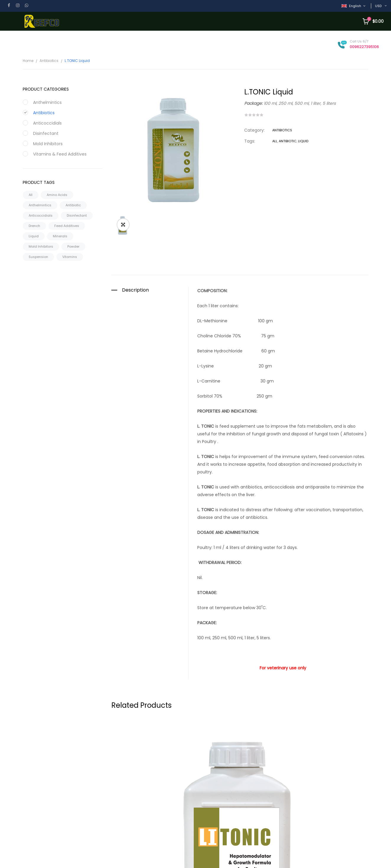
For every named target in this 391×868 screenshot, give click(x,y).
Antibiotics (49, 61)
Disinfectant (46, 133)
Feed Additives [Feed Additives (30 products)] (67, 226)
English (352, 6)
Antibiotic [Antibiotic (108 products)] (73, 205)
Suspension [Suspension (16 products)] (38, 257)
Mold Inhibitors (48, 144)
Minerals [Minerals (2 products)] (60, 236)
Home (28, 61)
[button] (123, 164)
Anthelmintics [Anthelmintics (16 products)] (40, 205)
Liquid (303, 141)
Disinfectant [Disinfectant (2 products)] (77, 215)
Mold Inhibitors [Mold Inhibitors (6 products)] (41, 246)
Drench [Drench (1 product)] (34, 226)
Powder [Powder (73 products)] (73, 246)
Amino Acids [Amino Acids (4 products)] (57, 195)
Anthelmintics (47, 102)
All (275, 141)
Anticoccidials (47, 123)
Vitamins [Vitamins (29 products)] (70, 257)
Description (135, 229)
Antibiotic (288, 141)
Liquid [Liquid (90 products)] (34, 236)
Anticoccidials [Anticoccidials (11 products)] (41, 215)
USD (378, 6)
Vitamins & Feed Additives (60, 154)
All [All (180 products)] (31, 195)
